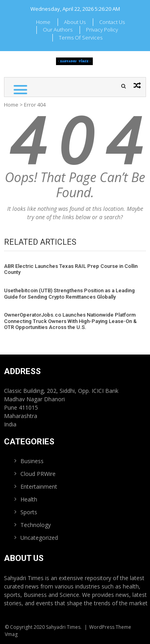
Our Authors (58, 30)
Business (32, 461)
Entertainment (39, 486)
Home (43, 22)
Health (29, 499)
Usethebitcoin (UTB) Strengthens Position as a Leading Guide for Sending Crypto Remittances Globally (69, 294)
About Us (75, 22)
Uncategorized (39, 538)
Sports (29, 512)
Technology (36, 525)
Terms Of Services (81, 38)
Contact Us (112, 22)
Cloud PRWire (38, 474)
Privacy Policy (102, 30)
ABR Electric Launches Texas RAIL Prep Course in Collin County (71, 269)
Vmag (11, 634)
